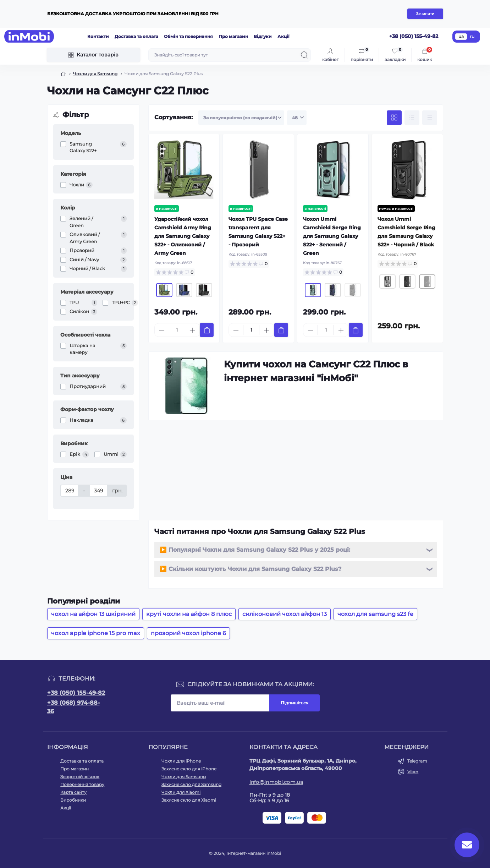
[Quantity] (177, 330)
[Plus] (192, 330)
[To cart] (207, 330)
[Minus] (162, 330)
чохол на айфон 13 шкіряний (93, 614)
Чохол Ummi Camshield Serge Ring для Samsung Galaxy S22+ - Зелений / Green (332, 236)
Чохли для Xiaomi (181, 792)
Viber (413, 772)
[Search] (304, 55)
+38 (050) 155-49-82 (76, 693)
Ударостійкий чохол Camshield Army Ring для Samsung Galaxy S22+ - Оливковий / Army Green (183, 236)
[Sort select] (241, 118)
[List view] (412, 118)
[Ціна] (70, 491)
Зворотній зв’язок (80, 777)
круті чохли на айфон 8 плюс (189, 614)
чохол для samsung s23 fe (375, 614)
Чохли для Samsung (95, 74)
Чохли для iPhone (181, 761)
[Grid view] (394, 118)
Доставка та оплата (136, 36)
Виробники (73, 800)
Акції (283, 36)
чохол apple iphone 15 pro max (96, 633)
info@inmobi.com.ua (276, 782)
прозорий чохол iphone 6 (188, 633)
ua (461, 36)
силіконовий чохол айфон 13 (285, 614)
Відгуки (263, 36)
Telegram (417, 761)
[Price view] (430, 118)
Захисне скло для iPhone (189, 769)
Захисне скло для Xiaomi (189, 800)
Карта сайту (73, 792)
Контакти (98, 36)
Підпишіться (294, 703)
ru (472, 36)
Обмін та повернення (188, 36)
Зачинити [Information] (425, 14)
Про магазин (233, 36)
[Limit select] (297, 118)
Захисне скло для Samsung (191, 784)
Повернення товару (82, 784)
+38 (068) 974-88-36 (73, 707)
